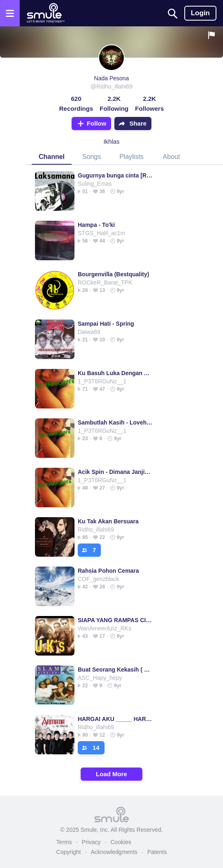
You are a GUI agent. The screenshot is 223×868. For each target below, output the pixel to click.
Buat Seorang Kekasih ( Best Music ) (115, 670)
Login (200, 13)
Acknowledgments (114, 852)
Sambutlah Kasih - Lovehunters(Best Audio (115, 422)
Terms (64, 842)
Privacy (91, 842)
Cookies (121, 842)
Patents (157, 852)
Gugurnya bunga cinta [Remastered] (115, 175)
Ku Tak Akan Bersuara (108, 521)
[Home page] (45, 13)
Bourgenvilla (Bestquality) (113, 274)
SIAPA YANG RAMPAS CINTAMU (115, 620)
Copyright (69, 852)
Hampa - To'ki (96, 225)
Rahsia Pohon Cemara (108, 571)
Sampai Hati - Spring (106, 324)
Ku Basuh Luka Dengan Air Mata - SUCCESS (115, 373)
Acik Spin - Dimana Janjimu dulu (115, 472)
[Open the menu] (10, 13)
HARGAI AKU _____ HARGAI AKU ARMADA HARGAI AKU (115, 719)
